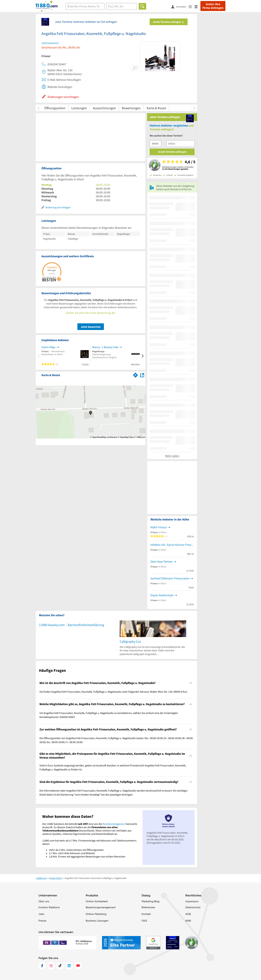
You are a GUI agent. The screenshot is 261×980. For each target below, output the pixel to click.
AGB (188, 914)
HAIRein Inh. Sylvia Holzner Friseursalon (172, 545)
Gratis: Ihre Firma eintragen (213, 6)
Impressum (192, 901)
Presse (42, 921)
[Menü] (197, 6)
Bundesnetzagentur (114, 824)
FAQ (144, 921)
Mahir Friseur (159, 527)
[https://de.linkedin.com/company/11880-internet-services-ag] (69, 966)
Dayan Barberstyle (162, 595)
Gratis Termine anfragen (169, 22)
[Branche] (85, 6)
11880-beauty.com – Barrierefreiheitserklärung (71, 625)
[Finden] (142, 6)
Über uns (44, 901)
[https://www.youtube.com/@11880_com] (78, 966)
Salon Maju (48, 347)
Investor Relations (49, 907)
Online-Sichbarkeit (97, 901)
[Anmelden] (180, 6)
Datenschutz (193, 907)
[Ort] (122, 6)
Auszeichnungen (104, 108)
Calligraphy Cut (130, 641)
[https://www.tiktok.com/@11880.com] (60, 966)
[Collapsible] (191, 683)
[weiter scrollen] (194, 108)
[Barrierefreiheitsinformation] (192, 6)
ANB (188, 921)
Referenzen (148, 907)
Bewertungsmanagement (101, 907)
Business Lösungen (97, 921)
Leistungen (79, 108)
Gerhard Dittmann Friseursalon (170, 578)
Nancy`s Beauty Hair (105, 347)
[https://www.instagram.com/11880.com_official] (51, 966)
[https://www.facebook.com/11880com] (42, 966)
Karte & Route (156, 108)
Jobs (41, 914)
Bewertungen (131, 108)
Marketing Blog (150, 901)
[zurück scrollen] (39, 108)
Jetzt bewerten (91, 327)
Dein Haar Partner (162, 562)
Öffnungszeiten (55, 108)
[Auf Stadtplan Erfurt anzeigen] (142, 375)
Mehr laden (172, 456)
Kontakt (146, 914)
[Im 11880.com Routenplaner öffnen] (135, 374)
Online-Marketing (96, 914)
